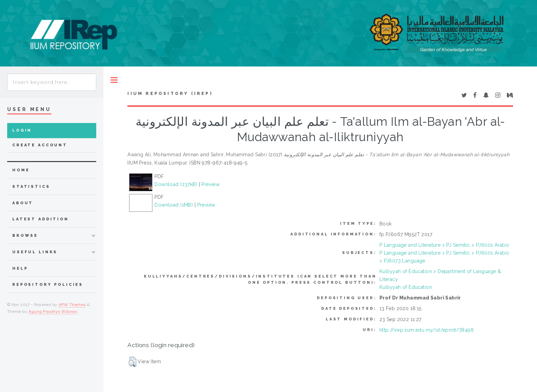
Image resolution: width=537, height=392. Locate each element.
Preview (210, 184)
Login (22, 130)
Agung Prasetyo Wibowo (53, 311)
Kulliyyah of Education (406, 287)
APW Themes (72, 305)
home (21, 170)
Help (20, 268)
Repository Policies (48, 285)
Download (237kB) (176, 184)
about (23, 203)
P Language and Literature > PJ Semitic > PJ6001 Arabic (445, 245)
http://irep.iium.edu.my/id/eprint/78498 (427, 330)
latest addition (41, 219)
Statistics (31, 187)
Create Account (40, 145)
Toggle (114, 80)
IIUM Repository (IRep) (170, 94)
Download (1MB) (174, 205)
